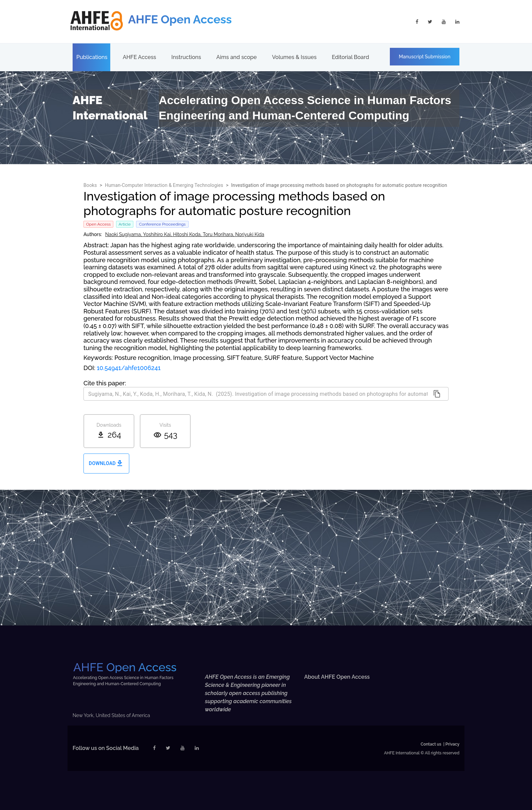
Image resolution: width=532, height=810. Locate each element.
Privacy (452, 744)
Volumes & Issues (294, 57)
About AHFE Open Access (337, 677)
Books (90, 185)
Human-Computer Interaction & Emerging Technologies (164, 185)
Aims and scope (237, 57)
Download (106, 464)
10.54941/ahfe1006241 (129, 368)
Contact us (431, 744)
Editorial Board (350, 57)
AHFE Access (139, 57)
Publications (92, 57)
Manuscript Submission (425, 57)
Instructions (186, 57)
